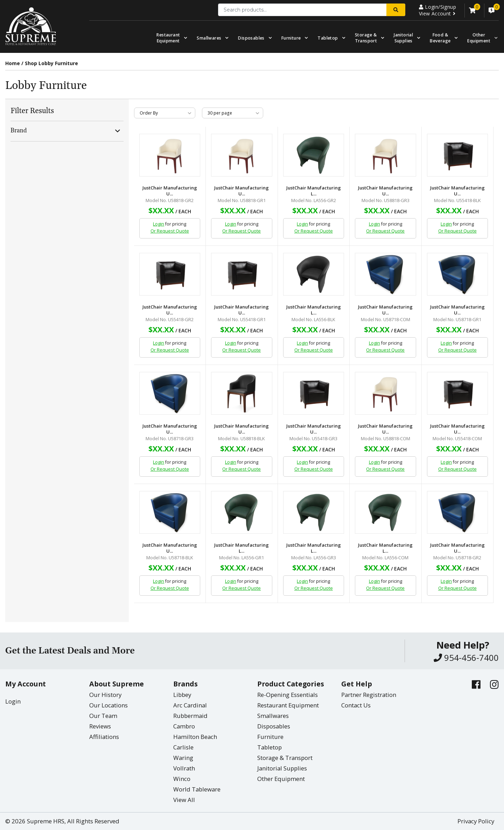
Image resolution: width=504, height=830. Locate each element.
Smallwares (209, 38)
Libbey (182, 695)
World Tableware (197, 789)
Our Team (103, 716)
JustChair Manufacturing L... (314, 191)
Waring (183, 758)
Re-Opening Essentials (288, 695)
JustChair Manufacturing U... (170, 191)
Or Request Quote (170, 231)
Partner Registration (369, 695)
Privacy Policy (476, 821)
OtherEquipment (479, 38)
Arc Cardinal (190, 705)
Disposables (251, 38)
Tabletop (328, 38)
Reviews (100, 726)
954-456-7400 (466, 658)
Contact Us (356, 705)
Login (159, 224)
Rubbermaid (190, 716)
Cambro (184, 726)
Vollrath (184, 768)
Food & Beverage (440, 38)
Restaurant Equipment (168, 38)
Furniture (291, 38)
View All (184, 800)
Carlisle (183, 747)
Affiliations (104, 737)
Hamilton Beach (195, 737)
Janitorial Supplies (403, 38)
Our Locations (108, 705)
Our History (105, 695)
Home (13, 63)
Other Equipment (281, 779)
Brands (185, 684)
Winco (182, 779)
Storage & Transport (366, 38)
